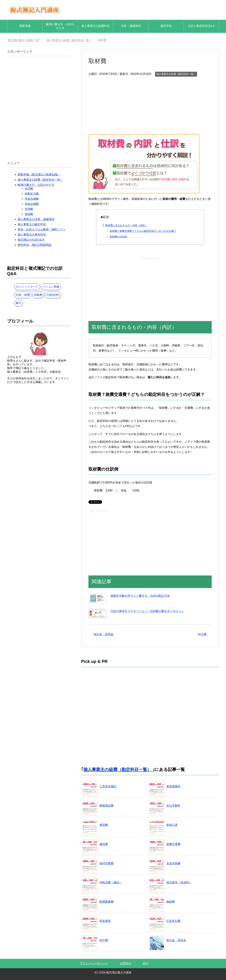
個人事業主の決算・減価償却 (36, 219)
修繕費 (171, 902)
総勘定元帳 (32, 194)
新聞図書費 (106, 902)
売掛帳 (29, 209)
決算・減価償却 (131, 26)
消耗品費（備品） (111, 882)
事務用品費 (106, 806)
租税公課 (172, 825)
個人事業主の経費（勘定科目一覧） (176, 74)
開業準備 (25, 26)
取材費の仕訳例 (118, 237)
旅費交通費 (173, 844)
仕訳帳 (29, 188)
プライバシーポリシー (94, 963)
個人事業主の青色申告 (32, 235)
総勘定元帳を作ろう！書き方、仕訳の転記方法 (140, 596)
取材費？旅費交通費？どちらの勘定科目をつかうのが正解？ (143, 231)
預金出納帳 (32, 204)
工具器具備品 (108, 786)
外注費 (202, 634)
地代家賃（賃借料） (179, 882)
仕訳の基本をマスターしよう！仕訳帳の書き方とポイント (147, 611)
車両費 (104, 825)
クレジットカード (27, 287)
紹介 (146, 963)
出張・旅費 (23, 295)
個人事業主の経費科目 (96, 26)
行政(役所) (53, 295)
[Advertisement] (150, 104)
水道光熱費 (173, 863)
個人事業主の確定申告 (32, 224)
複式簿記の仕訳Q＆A (31, 240)
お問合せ (126, 963)
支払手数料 (173, 806)
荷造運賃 (105, 921)
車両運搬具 (173, 786)
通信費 (104, 844)
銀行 (19, 303)
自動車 (38, 295)
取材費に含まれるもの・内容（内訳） (126, 225)
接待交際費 (106, 863)
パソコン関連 (51, 287)
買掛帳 (29, 214)
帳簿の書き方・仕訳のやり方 (60, 26)
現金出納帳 (32, 199)
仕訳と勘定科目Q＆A (201, 26)
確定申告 (166, 26)
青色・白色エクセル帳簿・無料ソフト (42, 229)
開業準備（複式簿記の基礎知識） (39, 175)
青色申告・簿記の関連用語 (35, 245)
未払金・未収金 (103, 634)
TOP (24, 40)
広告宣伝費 (173, 921)
